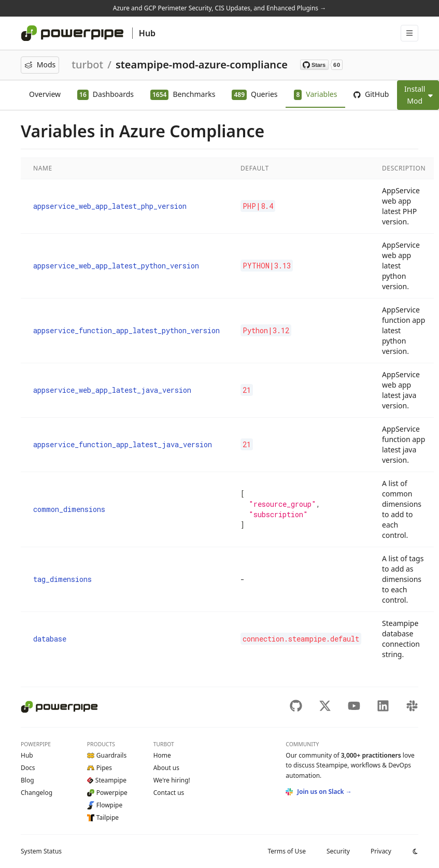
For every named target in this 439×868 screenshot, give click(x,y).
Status (41, 851)
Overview (45, 94)
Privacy (381, 851)
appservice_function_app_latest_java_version (123, 444)
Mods (40, 65)
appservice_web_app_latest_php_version (110, 206)
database (50, 639)
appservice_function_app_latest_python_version (126, 330)
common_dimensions (69, 509)
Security (338, 851)
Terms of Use (286, 851)
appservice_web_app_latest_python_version (116, 266)
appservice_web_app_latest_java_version (112, 390)
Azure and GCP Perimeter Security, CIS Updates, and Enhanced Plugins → (219, 8)
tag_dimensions (62, 579)
